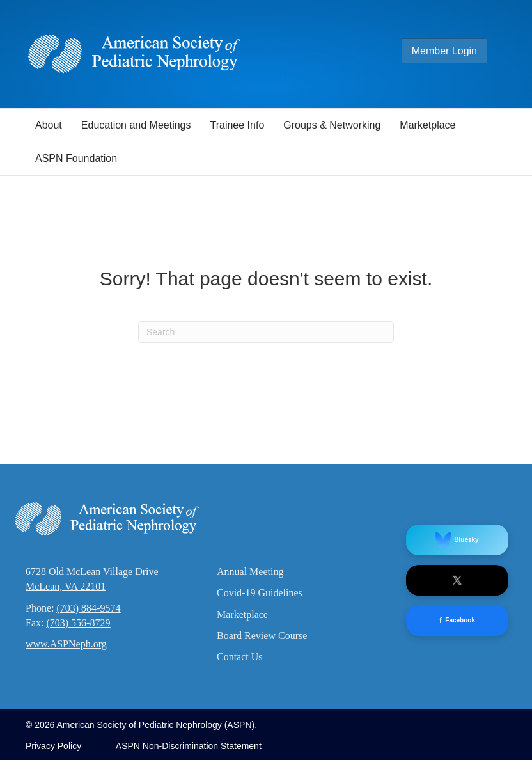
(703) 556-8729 (78, 623)
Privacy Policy (53, 746)
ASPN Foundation (76, 158)
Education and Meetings (136, 125)
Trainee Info (237, 125)
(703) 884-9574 (88, 608)
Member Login (444, 51)
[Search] (266, 332)
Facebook (457, 621)
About (49, 125)
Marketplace (427, 125)
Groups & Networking (332, 125)
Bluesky (457, 540)
